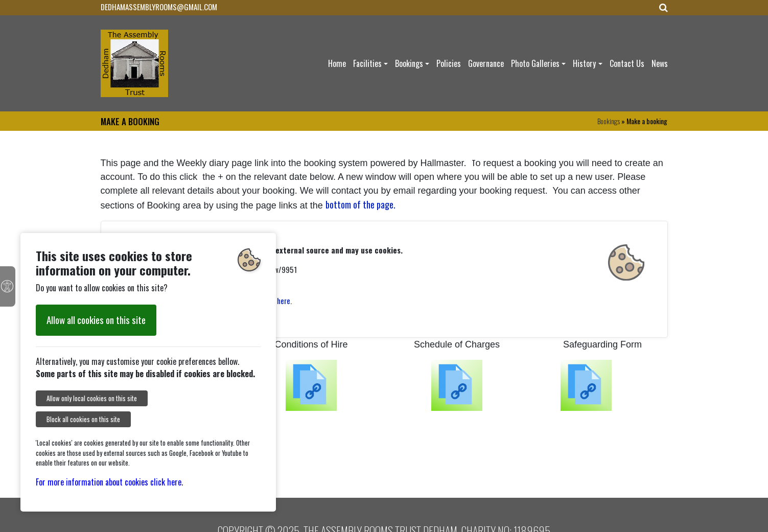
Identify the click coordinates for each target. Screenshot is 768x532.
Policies (449, 63)
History (584, 63)
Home (337, 63)
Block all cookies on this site (83, 419)
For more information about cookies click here (109, 482)
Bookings (409, 63)
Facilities (367, 63)
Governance (486, 63)
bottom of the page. (360, 204)
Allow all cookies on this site (96, 320)
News (660, 63)
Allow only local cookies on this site (92, 398)
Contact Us (627, 63)
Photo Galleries (535, 63)
